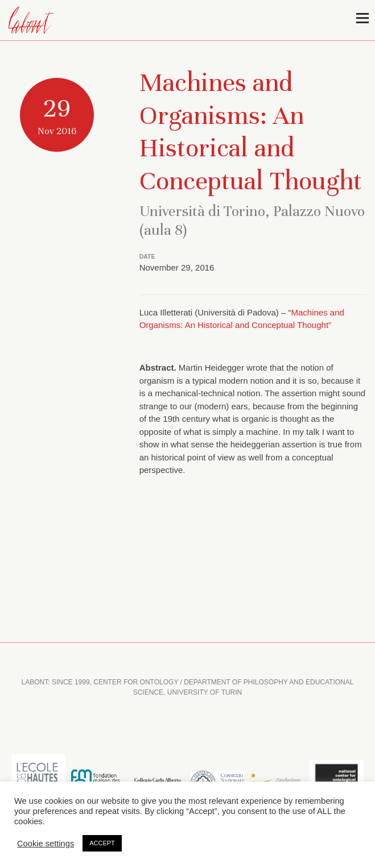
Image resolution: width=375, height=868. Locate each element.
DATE (147, 256)
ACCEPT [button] (102, 842)
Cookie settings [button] (46, 843)
